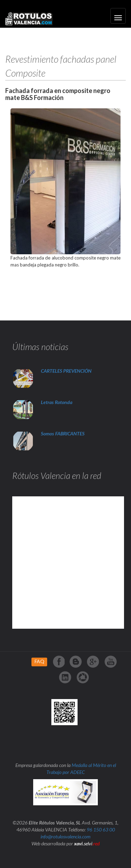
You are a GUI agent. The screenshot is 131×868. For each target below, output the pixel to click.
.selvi (87, 843)
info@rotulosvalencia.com (65, 836)
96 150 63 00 (101, 830)
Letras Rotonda (57, 402)
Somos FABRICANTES (63, 433)
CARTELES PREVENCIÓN (66, 371)
